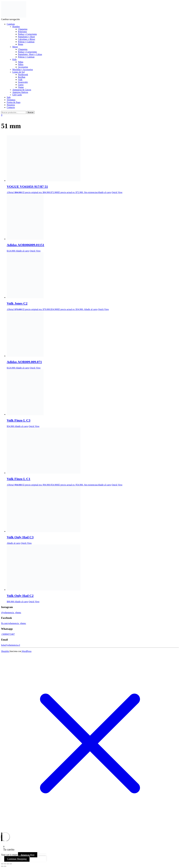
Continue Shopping (17, 859)
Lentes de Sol (18, 72)
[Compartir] (8, 864)
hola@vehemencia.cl (11, 645)
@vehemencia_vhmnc (11, 613)
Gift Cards (17, 95)
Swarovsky (23, 82)
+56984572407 (8, 634)
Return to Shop (28, 855)
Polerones (22, 32)
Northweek (23, 75)
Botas (21, 44)
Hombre (16, 27)
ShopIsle (5, 651)
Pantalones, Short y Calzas (30, 54)
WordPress (26, 651)
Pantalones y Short (26, 37)
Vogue (21, 87)
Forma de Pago (14, 102)
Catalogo (11, 24)
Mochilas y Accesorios (23, 69)
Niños (21, 64)
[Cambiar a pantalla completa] (5, 864)
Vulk (20, 80)
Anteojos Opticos (20, 92)
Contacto (11, 107)
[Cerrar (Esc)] (11, 864)
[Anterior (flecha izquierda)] (2, 866)
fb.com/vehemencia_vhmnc (14, 623)
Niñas (21, 62)
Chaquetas (23, 29)
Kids (14, 59)
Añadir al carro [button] (22, 251)
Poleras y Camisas (26, 42)
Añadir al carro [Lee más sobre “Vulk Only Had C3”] (14, 543)
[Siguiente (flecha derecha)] (5, 866)
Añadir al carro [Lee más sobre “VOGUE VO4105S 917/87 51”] (104, 192)
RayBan (22, 77)
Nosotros (11, 105)
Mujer (15, 47)
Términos (11, 100)
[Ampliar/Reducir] (2, 864)
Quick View (117, 192)
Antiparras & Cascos (22, 90)
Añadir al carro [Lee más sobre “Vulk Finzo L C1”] (104, 485)
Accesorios (23, 67)
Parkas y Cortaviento (27, 34)
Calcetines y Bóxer (27, 39)
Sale (9, 97)
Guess (21, 85)
